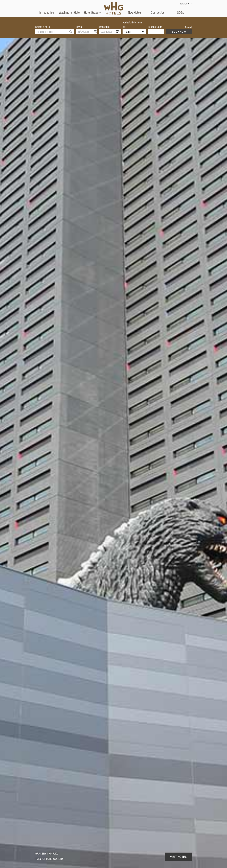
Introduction (47, 13)
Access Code (155, 27)
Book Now (179, 32)
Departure (104, 27)
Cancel (188, 27)
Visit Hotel (178, 857)
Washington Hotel (70, 13)
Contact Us (158, 13)
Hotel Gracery (92, 13)
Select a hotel (43, 27)
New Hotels (135, 13)
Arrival (79, 27)
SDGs (181, 13)
